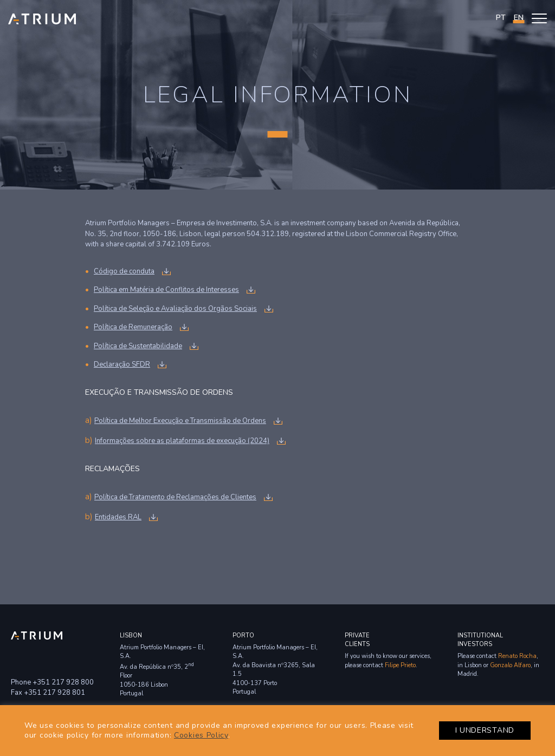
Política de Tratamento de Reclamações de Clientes (175, 497)
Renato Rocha (517, 656)
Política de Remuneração (133, 327)
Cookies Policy (201, 735)
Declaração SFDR (122, 364)
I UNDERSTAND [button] (485, 730)
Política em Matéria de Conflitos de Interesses (166, 290)
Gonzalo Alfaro (510, 665)
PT (501, 18)
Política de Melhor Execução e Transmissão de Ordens (180, 421)
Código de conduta (124, 271)
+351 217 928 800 (63, 682)
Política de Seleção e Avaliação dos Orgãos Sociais (175, 309)
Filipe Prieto (400, 665)
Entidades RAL (118, 517)
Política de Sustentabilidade (138, 346)
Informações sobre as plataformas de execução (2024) (182, 441)
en (519, 18)
